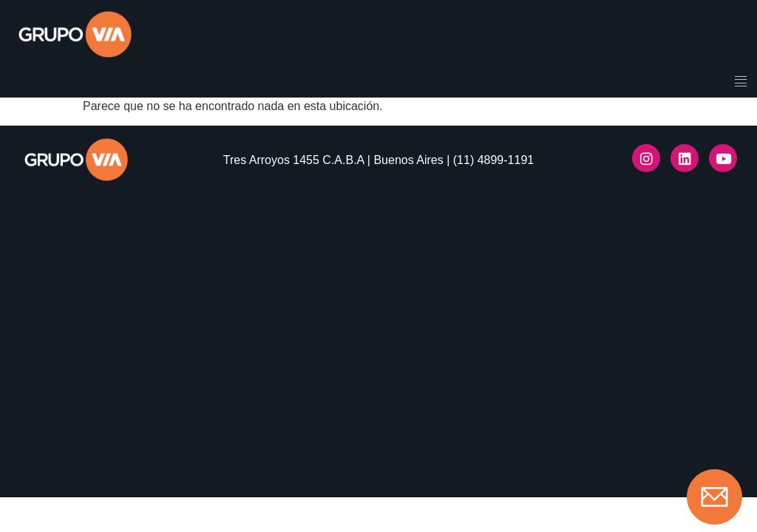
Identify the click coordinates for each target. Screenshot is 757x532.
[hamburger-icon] (740, 83)
